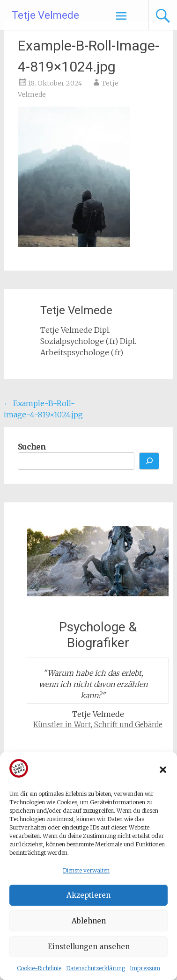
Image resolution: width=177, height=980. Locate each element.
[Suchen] (149, 461)
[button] (163, 770)
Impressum (145, 968)
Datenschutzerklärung (96, 968)
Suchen (32, 447)
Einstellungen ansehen (89, 947)
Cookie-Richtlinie (39, 968)
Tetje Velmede (45, 15)
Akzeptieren (88, 895)
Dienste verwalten (86, 870)
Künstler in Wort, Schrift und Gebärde (98, 725)
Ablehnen (89, 921)
